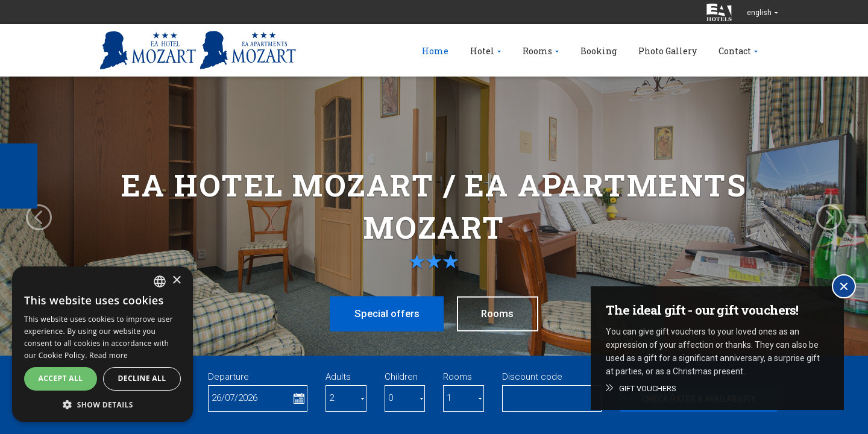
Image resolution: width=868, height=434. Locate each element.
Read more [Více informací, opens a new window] (108, 355)
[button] (102, 404)
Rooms (499, 313)
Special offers (385, 313)
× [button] (176, 281)
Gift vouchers (648, 388)
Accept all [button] (61, 378)
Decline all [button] (142, 378)
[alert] (102, 344)
